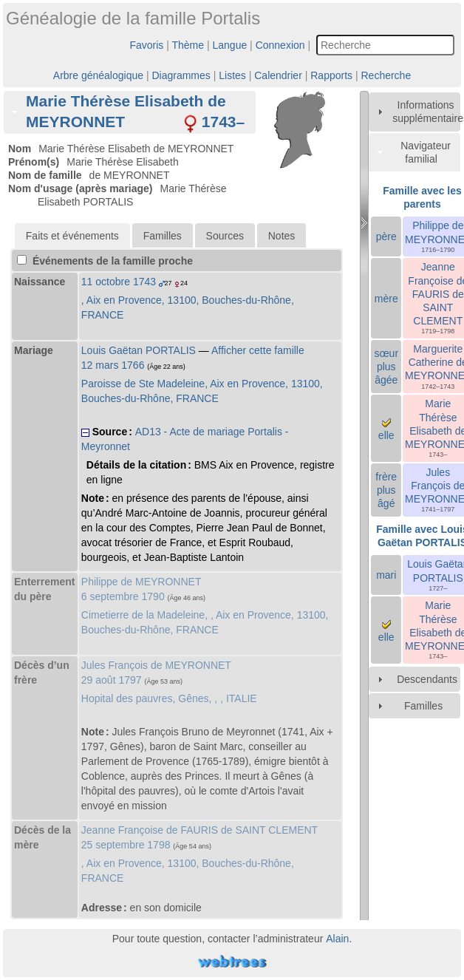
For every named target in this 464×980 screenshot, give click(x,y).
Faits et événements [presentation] (72, 236)
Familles (423, 706)
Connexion (280, 45)
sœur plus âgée (386, 367)
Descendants (427, 679)
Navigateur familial (426, 152)
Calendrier (278, 75)
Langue (230, 45)
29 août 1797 (112, 680)
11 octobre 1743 (119, 282)
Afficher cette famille (258, 350)
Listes (232, 75)
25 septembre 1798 (126, 845)
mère (386, 299)
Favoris (146, 45)
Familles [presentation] (163, 236)
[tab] (130, 112)
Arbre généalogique (98, 75)
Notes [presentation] (282, 236)
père (386, 237)
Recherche (386, 75)
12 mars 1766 (113, 365)
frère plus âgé (386, 490)
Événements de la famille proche (105, 261)
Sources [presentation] (225, 236)
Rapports (331, 75)
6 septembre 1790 (123, 596)
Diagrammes (181, 75)
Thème (188, 45)
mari (386, 575)
